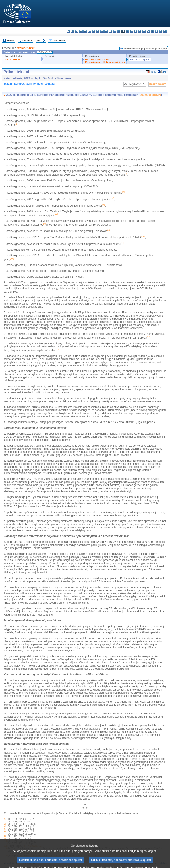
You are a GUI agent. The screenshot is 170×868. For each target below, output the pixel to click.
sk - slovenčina (152, 31)
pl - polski (140, 31)
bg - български (68, 31)
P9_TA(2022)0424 (140, 59)
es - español (72, 31)
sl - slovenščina (157, 31)
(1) (5, 819)
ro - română (148, 31)
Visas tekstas (59, 40)
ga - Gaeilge (106, 31)
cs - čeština (77, 31)
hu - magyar (127, 31)
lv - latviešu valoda (119, 31)
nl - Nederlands (136, 31)
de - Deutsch (85, 31)
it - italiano (115, 31)
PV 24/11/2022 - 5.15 (97, 59)
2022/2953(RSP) (26, 48)
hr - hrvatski (110, 31)
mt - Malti (131, 31)
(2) (5, 822)
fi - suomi (161, 31)
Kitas (39, 40)
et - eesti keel (89, 31)
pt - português (144, 31)
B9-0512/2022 (13, 59)
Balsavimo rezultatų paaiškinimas (105, 62)
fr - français (102, 31)
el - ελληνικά (94, 31)
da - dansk (81, 31)
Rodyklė (11, 40)
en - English (98, 31)
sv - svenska (165, 31)
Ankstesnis (27, 40)
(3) (5, 824)
